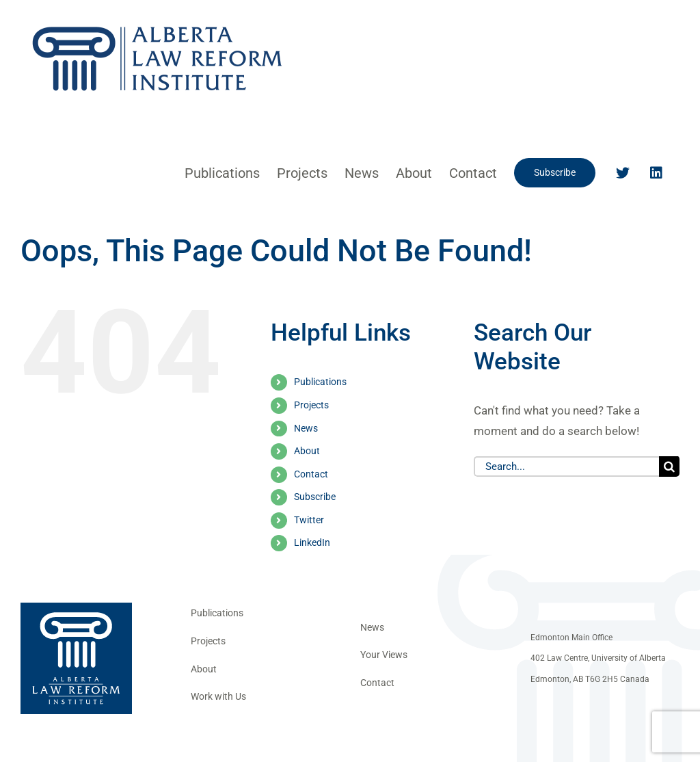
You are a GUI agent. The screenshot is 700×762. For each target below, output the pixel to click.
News (306, 428)
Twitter (309, 520)
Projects (311, 405)
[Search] (669, 467)
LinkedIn (312, 542)
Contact (311, 474)
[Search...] (566, 467)
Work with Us (218, 696)
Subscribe (315, 497)
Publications (320, 382)
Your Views (384, 655)
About (307, 451)
